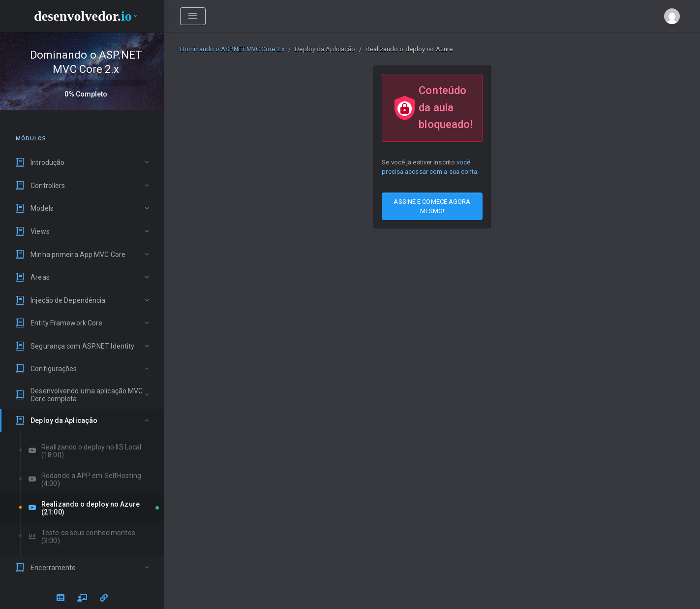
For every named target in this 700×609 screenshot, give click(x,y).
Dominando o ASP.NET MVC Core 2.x (232, 49)
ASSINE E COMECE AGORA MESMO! (432, 206)
